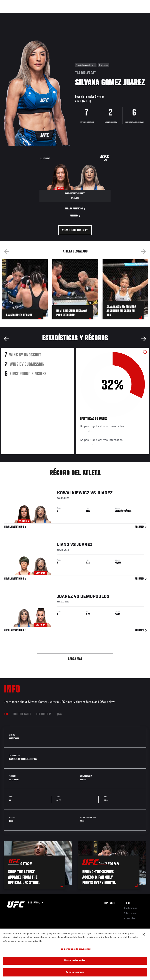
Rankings (28, 15)
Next (144, 252)
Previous (6, 252)
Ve (110, 15)
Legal (127, 903)
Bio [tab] (6, 714)
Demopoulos (95, 597)
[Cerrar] (144, 939)
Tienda (128, 15)
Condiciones (130, 908)
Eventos (11, 15)
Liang (63, 545)
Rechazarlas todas (75, 965)
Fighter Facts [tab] (22, 714)
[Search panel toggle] (137, 15)
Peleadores (47, 15)
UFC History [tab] (44, 714)
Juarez (105, 494)
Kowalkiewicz (73, 494)
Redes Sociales (93, 17)
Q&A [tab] (59, 714)
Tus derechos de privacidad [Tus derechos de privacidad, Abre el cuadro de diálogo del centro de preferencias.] (75, 954)
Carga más (75, 659)
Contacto (110, 903)
